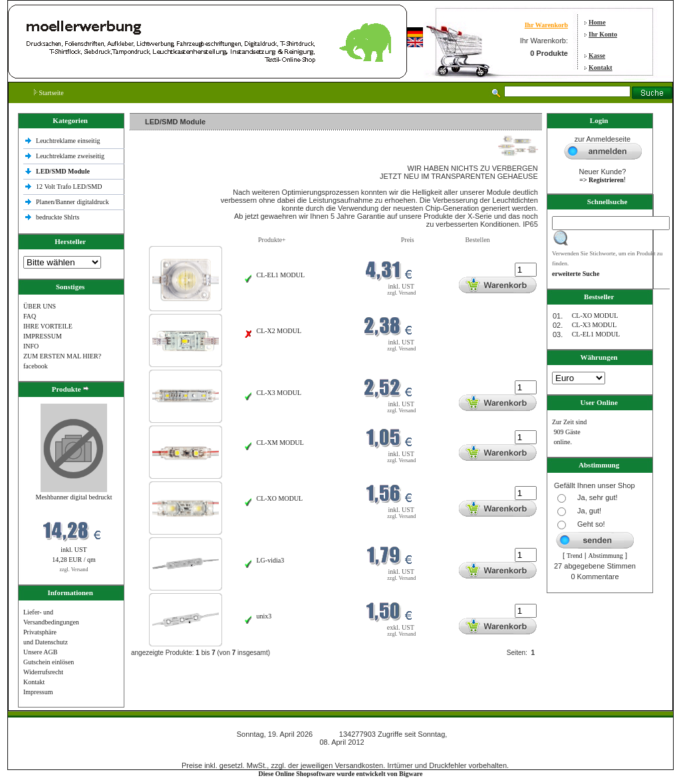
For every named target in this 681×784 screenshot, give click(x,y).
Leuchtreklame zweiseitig (71, 156)
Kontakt (601, 67)
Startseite (49, 93)
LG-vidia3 (271, 560)
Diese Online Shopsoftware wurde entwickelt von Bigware (341, 774)
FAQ (30, 316)
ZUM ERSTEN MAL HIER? (62, 356)
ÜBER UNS (40, 306)
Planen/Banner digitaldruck (72, 202)
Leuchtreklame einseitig (69, 141)
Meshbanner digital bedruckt (74, 497)
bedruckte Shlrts (58, 217)
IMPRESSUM (43, 336)
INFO (31, 346)
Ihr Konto (603, 34)
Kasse (597, 56)
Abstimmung (606, 556)
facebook (36, 366)
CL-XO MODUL (280, 498)
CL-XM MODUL (280, 443)
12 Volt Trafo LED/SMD (69, 187)
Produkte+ (272, 240)
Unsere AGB (40, 652)
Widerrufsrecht (43, 672)
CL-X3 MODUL (279, 393)
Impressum (38, 692)
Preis (408, 240)
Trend (575, 556)
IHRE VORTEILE (48, 326)
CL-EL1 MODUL (281, 275)
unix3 (264, 616)
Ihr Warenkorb (546, 25)
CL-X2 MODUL (279, 331)
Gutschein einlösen (49, 662)
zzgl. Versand (74, 570)
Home (597, 22)
